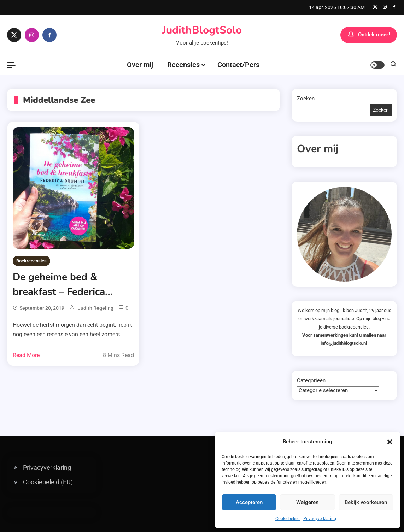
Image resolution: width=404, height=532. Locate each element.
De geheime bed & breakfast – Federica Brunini (59, 292)
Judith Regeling (96, 308)
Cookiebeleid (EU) (48, 482)
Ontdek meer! (369, 35)
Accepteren (249, 502)
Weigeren (307, 502)
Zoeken (306, 99)
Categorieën (311, 380)
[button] (390, 442)
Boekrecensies (31, 261)
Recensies (183, 65)
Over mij (140, 65)
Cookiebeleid (288, 519)
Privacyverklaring (320, 519)
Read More (26, 355)
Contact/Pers (238, 65)
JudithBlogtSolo (202, 30)
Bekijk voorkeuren (366, 502)
